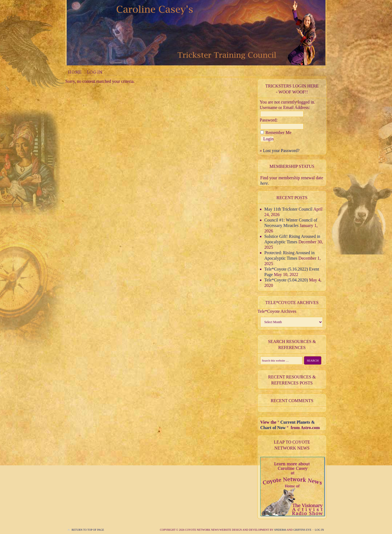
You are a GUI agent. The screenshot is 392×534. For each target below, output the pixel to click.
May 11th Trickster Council (288, 209)
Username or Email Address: (285, 107)
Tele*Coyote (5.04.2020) (286, 280)
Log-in (95, 72)
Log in (319, 530)
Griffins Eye (303, 530)
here (264, 183)
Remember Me (278, 133)
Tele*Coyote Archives (277, 311)
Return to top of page (88, 530)
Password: (269, 120)
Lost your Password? (281, 151)
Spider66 (280, 530)
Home (75, 72)
